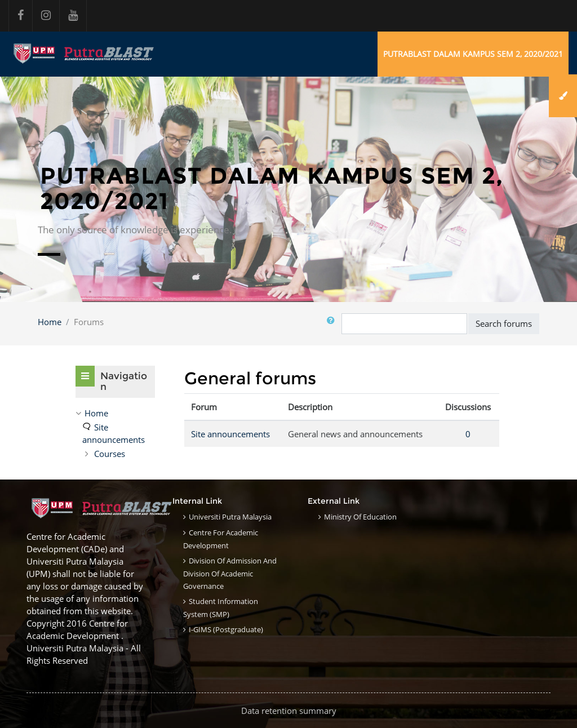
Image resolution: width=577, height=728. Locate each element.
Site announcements (230, 434)
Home (50, 322)
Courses (110, 454)
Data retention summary (289, 711)
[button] (333, 324)
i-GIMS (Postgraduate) (226, 629)
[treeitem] (115, 413)
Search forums (504, 323)
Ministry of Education (360, 517)
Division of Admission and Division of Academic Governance (230, 573)
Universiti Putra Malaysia (230, 517)
